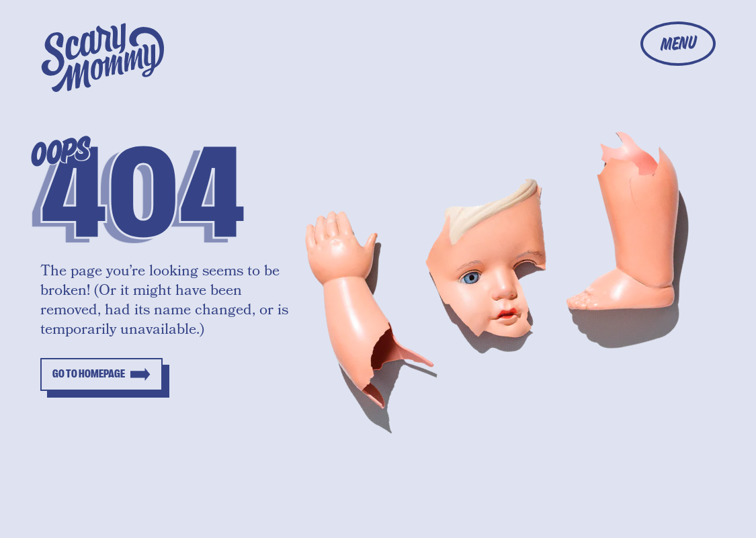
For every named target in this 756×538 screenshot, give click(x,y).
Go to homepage (89, 374)
